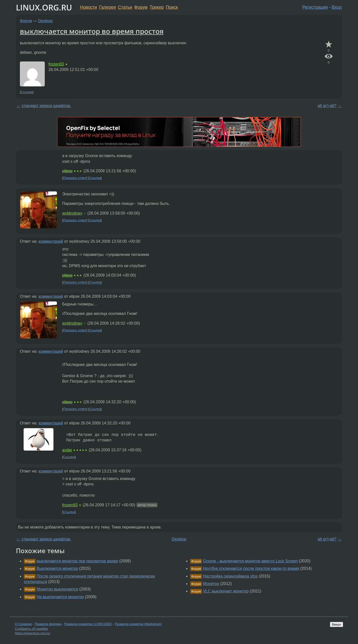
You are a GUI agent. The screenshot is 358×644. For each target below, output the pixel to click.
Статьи (125, 7)
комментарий (51, 241)
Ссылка (27, 92)
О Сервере (23, 624)
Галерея (108, 7)
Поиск (172, 7)
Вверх (336, 624)
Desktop (46, 21)
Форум (141, 7)
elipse (67, 171)
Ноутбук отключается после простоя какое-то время (251, 568)
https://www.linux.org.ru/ (32, 633)
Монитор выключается (57, 589)
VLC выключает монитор (226, 591)
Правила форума (48, 624)
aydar (67, 450)
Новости (89, 7)
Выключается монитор (57, 568)
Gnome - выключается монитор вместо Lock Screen (250, 561)
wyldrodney (72, 213)
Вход (337, 7)
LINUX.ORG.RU (44, 7)
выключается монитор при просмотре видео (77, 561)
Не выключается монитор (60, 597)
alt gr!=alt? (327, 106)
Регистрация (315, 7)
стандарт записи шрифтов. (46, 106)
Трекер (157, 7)
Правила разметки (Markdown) (138, 624)
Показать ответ (75, 178)
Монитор (211, 584)
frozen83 (56, 64)
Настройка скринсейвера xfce (230, 576)
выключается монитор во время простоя (92, 31)
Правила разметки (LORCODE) (88, 624)
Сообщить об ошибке (31, 629)
